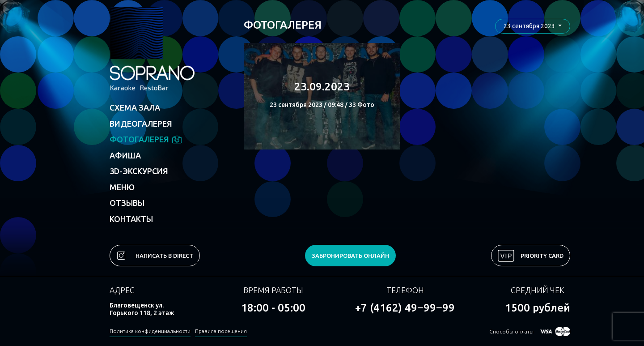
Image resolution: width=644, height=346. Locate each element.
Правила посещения (221, 331)
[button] (533, 26)
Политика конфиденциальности (150, 331)
